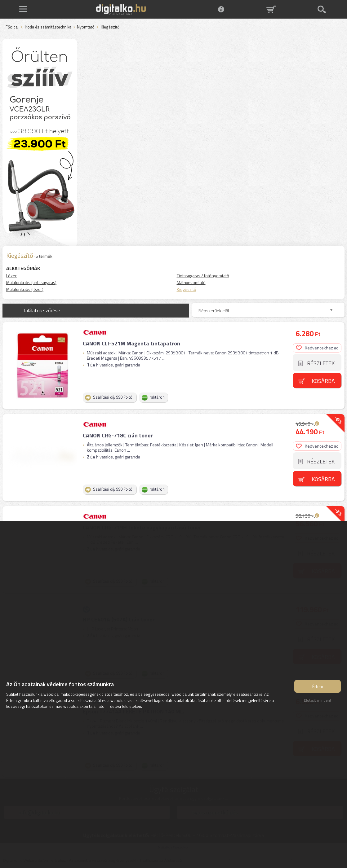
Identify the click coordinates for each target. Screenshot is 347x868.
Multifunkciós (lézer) (25, 289)
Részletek (321, 363)
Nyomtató (86, 27)
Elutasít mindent (318, 700)
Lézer (11, 276)
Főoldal (12, 27)
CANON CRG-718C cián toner (118, 435)
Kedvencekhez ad (317, 348)
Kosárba (323, 381)
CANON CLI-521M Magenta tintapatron (131, 343)
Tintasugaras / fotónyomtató (203, 276)
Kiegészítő (186, 289)
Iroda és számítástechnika (48, 27)
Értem (318, 686)
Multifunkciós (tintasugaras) (31, 282)
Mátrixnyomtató (191, 282)
